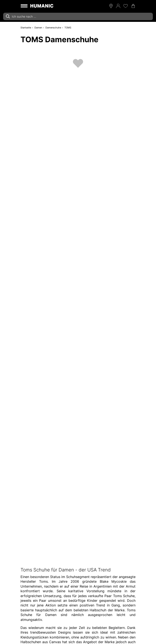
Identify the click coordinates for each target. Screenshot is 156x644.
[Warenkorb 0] (133, 6)
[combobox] (78, 16)
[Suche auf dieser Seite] (78, 16)
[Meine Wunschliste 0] (126, 6)
